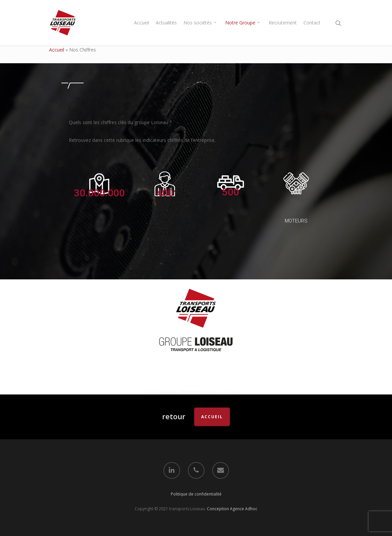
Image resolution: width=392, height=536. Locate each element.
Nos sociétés (200, 23)
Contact (312, 23)
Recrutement (283, 23)
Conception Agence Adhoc (232, 509)
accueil (212, 417)
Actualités (166, 23)
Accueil (142, 23)
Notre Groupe (243, 23)
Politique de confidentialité (196, 494)
